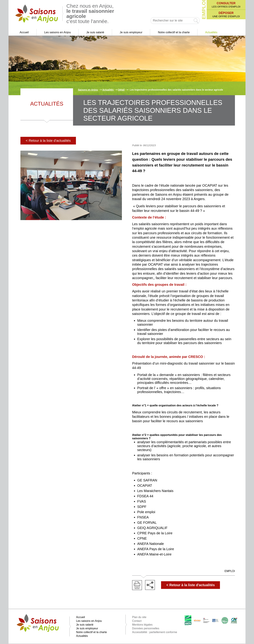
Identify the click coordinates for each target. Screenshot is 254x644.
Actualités (211, 32)
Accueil (24, 32)
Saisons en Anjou (88, 90)
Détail (121, 90)
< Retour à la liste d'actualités (48, 141)
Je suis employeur (131, 32)
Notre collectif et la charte (174, 32)
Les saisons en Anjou (58, 32)
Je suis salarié (95, 32)
